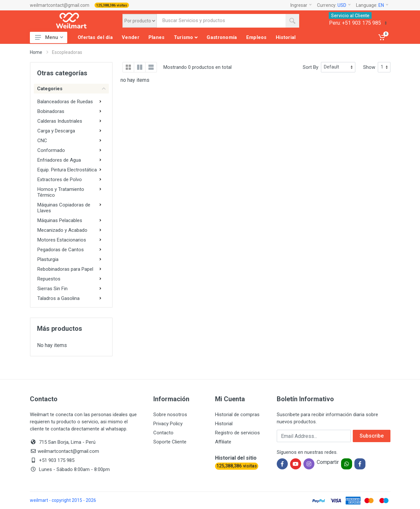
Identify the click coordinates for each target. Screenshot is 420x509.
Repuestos (49, 279)
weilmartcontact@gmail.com (60, 5)
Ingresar (301, 5)
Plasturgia (48, 259)
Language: (372, 5)
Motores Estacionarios (62, 240)
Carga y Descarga (56, 131)
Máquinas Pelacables (60, 220)
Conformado (51, 150)
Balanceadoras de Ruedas (65, 102)
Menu (49, 37)
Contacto (163, 433)
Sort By (311, 67)
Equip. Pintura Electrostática (67, 170)
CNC (42, 141)
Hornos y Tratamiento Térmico (61, 192)
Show (369, 67)
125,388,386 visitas (112, 5)
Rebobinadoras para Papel (65, 269)
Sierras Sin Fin (52, 289)
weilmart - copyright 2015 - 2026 (63, 500)
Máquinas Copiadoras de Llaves (64, 208)
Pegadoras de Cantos (61, 250)
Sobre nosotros (170, 415)
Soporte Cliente (170, 442)
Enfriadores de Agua (59, 160)
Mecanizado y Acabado (62, 230)
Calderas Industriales (60, 121)
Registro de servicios (237, 433)
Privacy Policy (168, 424)
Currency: (334, 5)
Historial (224, 424)
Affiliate (223, 442)
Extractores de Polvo (60, 180)
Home (36, 52)
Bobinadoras (51, 111)
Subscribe (372, 436)
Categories (71, 89)
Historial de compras (237, 415)
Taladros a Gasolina (58, 298)
